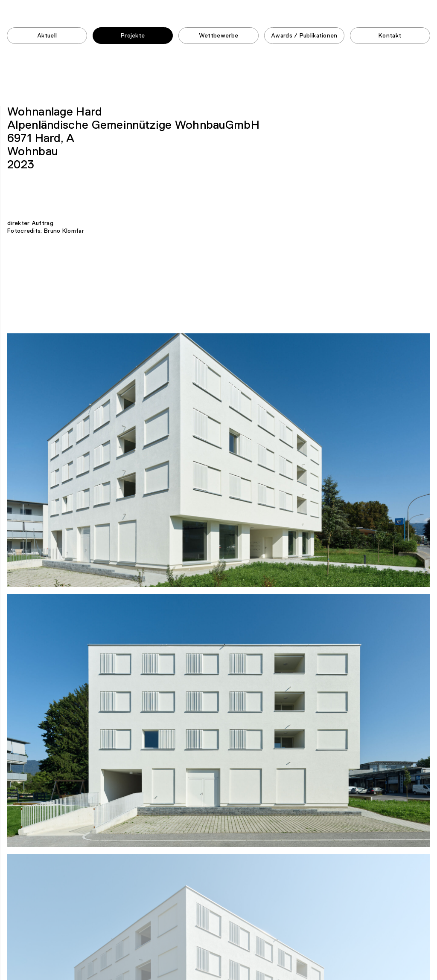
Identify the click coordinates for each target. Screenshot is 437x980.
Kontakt (390, 36)
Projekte (133, 36)
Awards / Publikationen (304, 36)
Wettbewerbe (218, 36)
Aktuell (47, 36)
